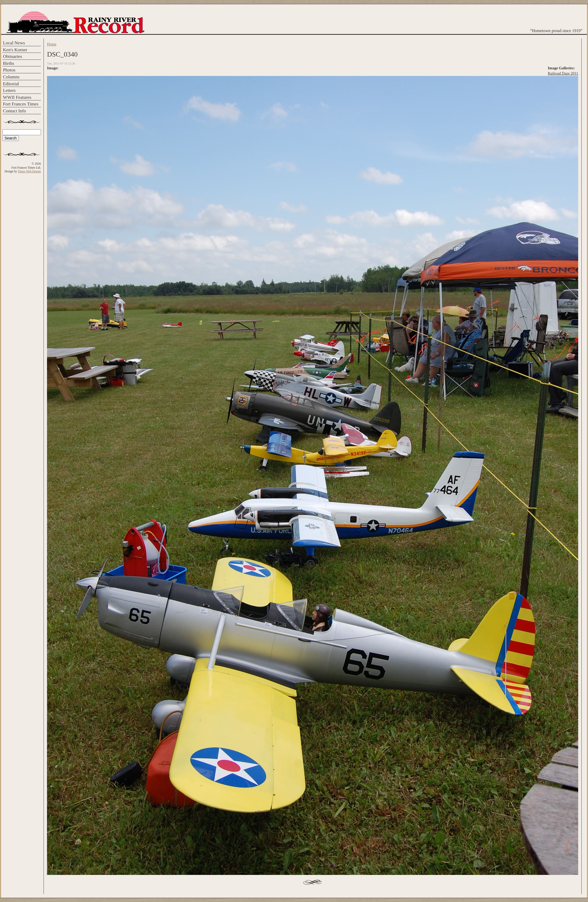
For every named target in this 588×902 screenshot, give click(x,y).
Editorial (11, 84)
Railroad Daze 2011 (563, 73)
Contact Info (14, 111)
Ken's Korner (15, 50)
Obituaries (12, 56)
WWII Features (17, 97)
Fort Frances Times (21, 104)
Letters (9, 90)
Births (8, 63)
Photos (9, 70)
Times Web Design (29, 171)
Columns (11, 77)
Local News (14, 43)
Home (52, 44)
